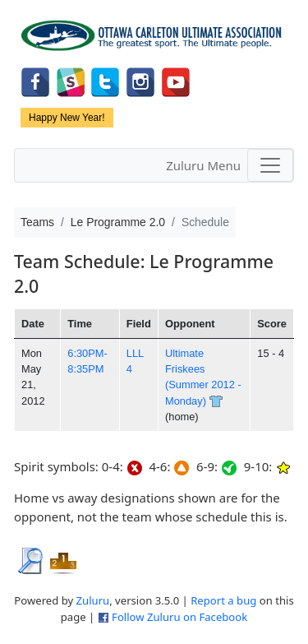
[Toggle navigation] (270, 165)
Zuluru (93, 600)
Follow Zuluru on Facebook (179, 617)
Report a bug (223, 600)
